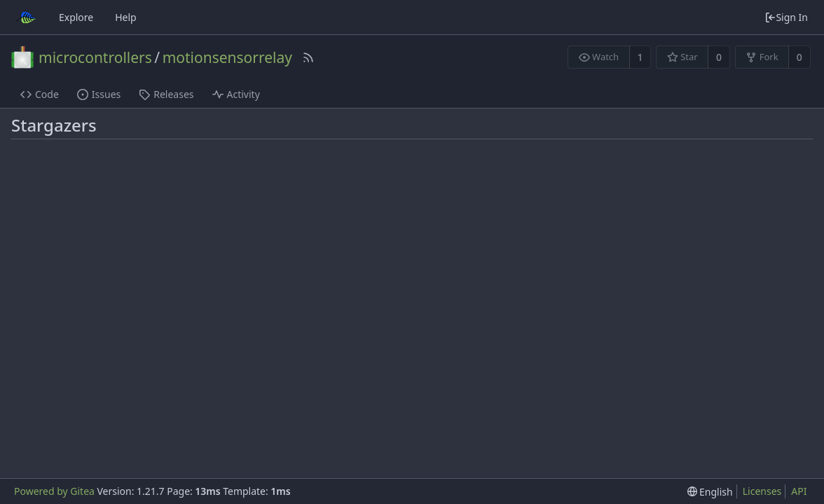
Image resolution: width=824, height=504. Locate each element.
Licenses (762, 491)
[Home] (27, 17)
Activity (236, 94)
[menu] (710, 492)
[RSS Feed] (308, 57)
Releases (166, 94)
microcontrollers (95, 57)
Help (126, 17)
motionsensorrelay (227, 57)
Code (40, 94)
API (799, 491)
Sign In (786, 17)
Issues (99, 94)
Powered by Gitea (54, 491)
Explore (76, 17)
